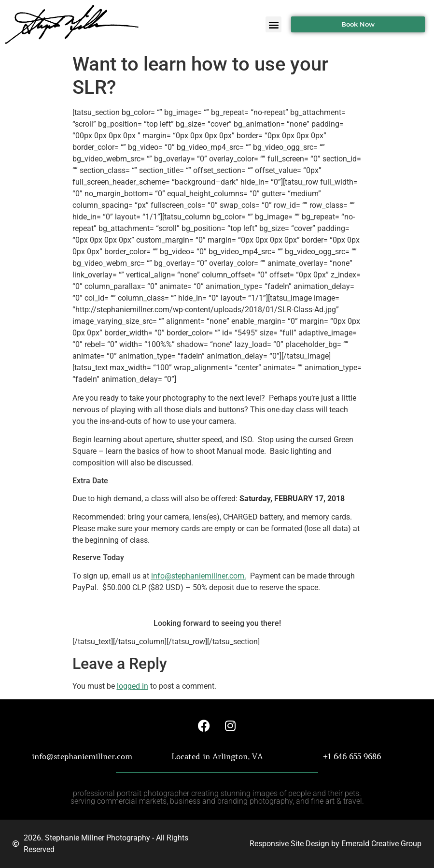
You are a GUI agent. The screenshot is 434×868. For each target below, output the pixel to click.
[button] (273, 24)
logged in (133, 686)
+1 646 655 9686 (352, 756)
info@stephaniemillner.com (82, 756)
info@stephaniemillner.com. (199, 576)
